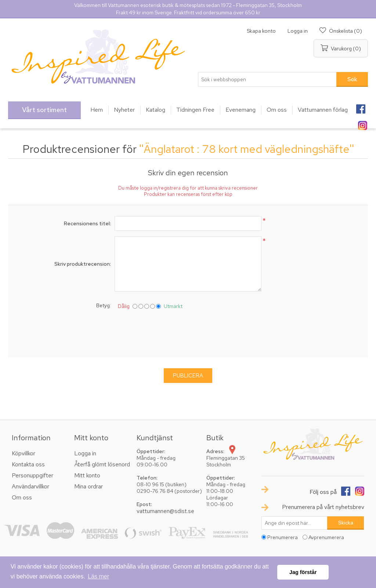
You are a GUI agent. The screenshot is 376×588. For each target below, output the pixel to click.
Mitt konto (87, 475)
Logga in (298, 31)
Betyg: (104, 305)
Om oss (22, 497)
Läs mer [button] (98, 576)
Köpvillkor (23, 453)
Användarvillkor (30, 486)
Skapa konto (261, 31)
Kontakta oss (28, 464)
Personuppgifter (32, 475)
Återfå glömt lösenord (102, 464)
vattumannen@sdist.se (165, 511)
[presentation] (188, 332)
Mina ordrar (88, 486)
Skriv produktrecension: (83, 264)
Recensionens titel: (87, 223)
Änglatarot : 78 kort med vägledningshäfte (247, 149)
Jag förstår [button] (303, 572)
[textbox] (267, 79)
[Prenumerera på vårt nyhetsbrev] (294, 523)
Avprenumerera (326, 537)
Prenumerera (283, 537)
